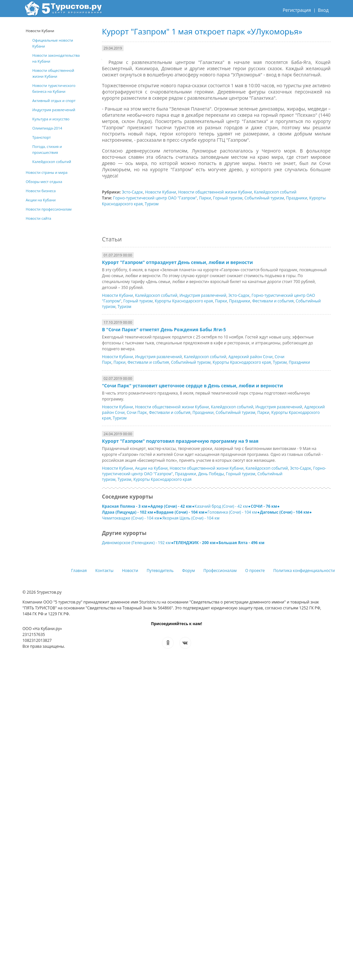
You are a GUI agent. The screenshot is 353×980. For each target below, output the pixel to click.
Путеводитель (160, 571)
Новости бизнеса (41, 191)
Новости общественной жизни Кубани (215, 192)
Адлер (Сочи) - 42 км (171, 506)
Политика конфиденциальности (304, 571)
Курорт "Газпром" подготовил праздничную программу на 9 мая (180, 441)
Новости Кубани (161, 192)
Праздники (297, 198)
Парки (205, 198)
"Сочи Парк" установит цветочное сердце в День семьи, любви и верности (192, 386)
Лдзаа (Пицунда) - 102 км (128, 512)
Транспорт (42, 137)
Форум (189, 571)
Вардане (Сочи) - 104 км (180, 512)
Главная (79, 571)
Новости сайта (39, 218)
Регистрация (297, 10)
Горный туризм (228, 198)
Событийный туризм (264, 198)
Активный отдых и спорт (54, 101)
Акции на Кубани (151, 468)
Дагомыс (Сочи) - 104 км (284, 512)
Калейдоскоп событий (275, 192)
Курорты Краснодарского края (184, 301)
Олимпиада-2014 (47, 128)
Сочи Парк (137, 412)
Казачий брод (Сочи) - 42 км (221, 506)
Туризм (152, 204)
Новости (130, 571)
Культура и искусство (51, 119)
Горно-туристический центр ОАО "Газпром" (155, 198)
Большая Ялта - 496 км (242, 543)
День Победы (211, 474)
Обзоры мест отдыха (44, 182)
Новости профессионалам (49, 209)
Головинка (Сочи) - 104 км (232, 512)
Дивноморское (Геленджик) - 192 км (136, 543)
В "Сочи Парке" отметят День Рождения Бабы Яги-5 (164, 329)
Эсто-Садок (133, 192)
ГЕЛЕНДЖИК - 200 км (195, 543)
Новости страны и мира (47, 172)
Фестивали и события (273, 301)
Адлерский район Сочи (251, 357)
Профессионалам (220, 571)
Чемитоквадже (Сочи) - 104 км (131, 518)
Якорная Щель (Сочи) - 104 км (191, 518)
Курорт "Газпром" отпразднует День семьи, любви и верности (177, 262)
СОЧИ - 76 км (264, 506)
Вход (323, 10)
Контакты (105, 571)
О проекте (255, 571)
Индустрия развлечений (203, 295)
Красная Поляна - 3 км (125, 506)
